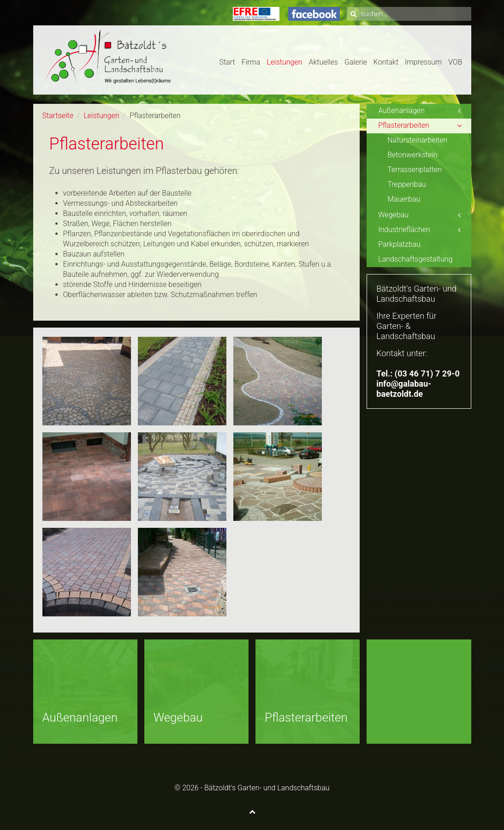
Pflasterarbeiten (404, 125)
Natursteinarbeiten (417, 140)
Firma (251, 62)
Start (227, 62)
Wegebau (393, 215)
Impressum (423, 62)
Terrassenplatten (415, 170)
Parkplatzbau (399, 244)
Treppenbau (407, 184)
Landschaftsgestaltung (415, 259)
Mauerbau (404, 199)
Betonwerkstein (412, 155)
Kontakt (386, 62)
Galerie (356, 62)
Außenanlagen (401, 110)
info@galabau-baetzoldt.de (404, 389)
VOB (455, 62)
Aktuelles (323, 62)
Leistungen (284, 62)
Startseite (58, 116)
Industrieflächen (404, 230)
